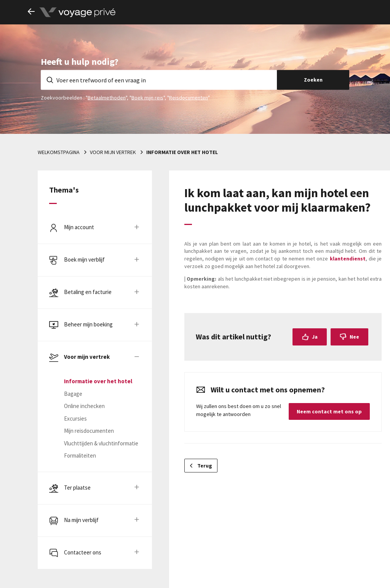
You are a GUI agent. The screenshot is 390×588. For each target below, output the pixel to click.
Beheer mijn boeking (88, 324)
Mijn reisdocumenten (89, 431)
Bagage (73, 394)
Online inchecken (84, 406)
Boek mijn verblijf (84, 259)
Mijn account (79, 227)
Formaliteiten (80, 455)
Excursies (75, 419)
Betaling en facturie (88, 292)
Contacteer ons (83, 552)
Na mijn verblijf (81, 520)
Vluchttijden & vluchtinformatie (101, 443)
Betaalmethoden (107, 97)
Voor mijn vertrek (113, 152)
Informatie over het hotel (182, 152)
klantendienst (348, 259)
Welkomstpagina (59, 152)
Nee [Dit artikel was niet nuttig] (354, 337)
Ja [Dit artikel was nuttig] (315, 337)
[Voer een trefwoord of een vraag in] (159, 80)
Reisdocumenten (189, 97)
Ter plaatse (77, 488)
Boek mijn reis (147, 97)
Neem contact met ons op (329, 411)
